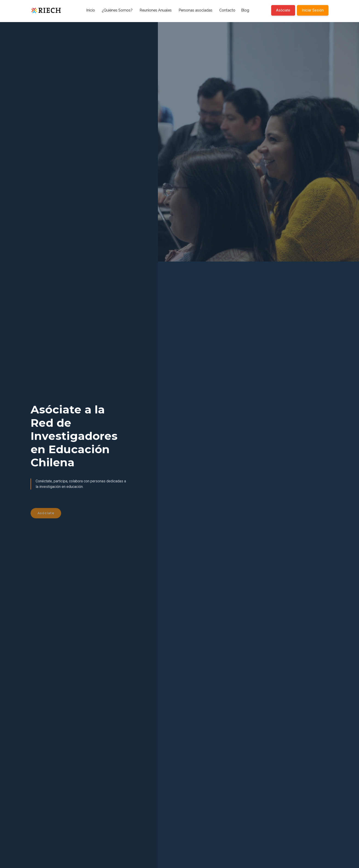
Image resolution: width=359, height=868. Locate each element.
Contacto (227, 10)
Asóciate (283, 10)
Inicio (91, 10)
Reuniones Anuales (156, 10)
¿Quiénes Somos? (117, 10)
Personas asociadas (195, 10)
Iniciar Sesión (313, 10)
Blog (245, 10)
